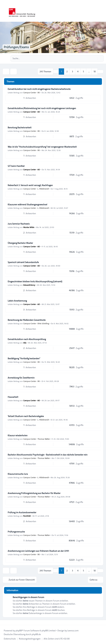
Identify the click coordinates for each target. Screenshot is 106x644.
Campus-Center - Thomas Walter (37, 439)
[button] (101, 72)
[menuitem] (10, 639)
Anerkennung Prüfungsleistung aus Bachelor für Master (34, 493)
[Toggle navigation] (102, 11)
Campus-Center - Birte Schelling (36, 323)
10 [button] (95, 72)
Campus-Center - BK (31, 92)
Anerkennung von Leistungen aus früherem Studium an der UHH (38, 551)
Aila (25, 343)
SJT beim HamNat (16, 166)
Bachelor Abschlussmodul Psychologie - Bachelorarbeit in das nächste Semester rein (48, 455)
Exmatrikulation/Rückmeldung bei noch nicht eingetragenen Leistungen (42, 108)
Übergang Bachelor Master (20, 243)
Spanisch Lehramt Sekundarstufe (23, 262)
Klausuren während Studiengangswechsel (27, 204)
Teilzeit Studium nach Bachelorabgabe (26, 416)
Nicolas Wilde (29, 227)
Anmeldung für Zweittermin (21, 378)
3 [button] (72, 72)
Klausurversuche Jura (18, 474)
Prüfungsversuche (16, 532)
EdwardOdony (29, 285)
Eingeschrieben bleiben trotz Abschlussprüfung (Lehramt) (35, 281)
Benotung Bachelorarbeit (20, 128)
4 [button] (78, 72)
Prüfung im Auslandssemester (22, 512)
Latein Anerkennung (17, 301)
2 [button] (67, 72)
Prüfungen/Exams (16, 47)
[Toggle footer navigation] (4, 623)
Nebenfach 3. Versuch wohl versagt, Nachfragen (30, 185)
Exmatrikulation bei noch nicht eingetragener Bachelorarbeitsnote (39, 89)
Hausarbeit (13, 397)
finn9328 (27, 516)
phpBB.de (36, 634)
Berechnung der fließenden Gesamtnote (27, 320)
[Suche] (95, 58)
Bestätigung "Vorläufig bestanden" (24, 358)
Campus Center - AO (32, 112)
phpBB (19, 631)
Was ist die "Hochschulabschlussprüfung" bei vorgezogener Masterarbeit (42, 147)
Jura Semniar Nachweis (19, 224)
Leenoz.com (73, 631)
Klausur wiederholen (18, 435)
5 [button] (83, 72)
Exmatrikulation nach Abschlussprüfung (27, 339)
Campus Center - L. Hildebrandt (36, 189)
